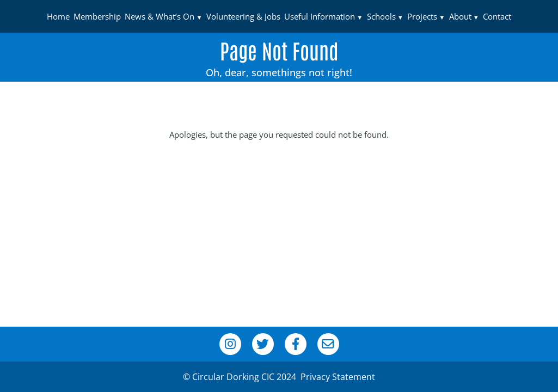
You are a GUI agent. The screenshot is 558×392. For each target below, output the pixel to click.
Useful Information (320, 16)
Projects (422, 16)
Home (58, 16)
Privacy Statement (338, 377)
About (460, 16)
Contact (497, 16)
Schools (381, 16)
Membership (97, 16)
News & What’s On (160, 16)
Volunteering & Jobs (243, 16)
